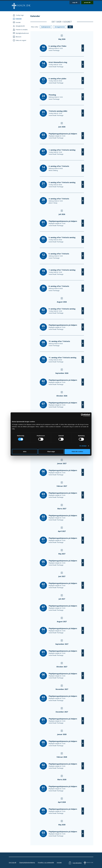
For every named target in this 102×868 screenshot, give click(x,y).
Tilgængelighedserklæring (27, 862)
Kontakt (59, 862)
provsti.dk (87, 2)
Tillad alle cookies (77, 452)
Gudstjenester (46, 27)
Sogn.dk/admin (77, 863)
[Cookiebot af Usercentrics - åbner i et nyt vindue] (82, 415)
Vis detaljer (83, 446)
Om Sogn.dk (12, 862)
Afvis (25, 452)
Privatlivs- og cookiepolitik (46, 862)
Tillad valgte (51, 452)
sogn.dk (75, 2)
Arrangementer (60, 27)
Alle (70, 27)
